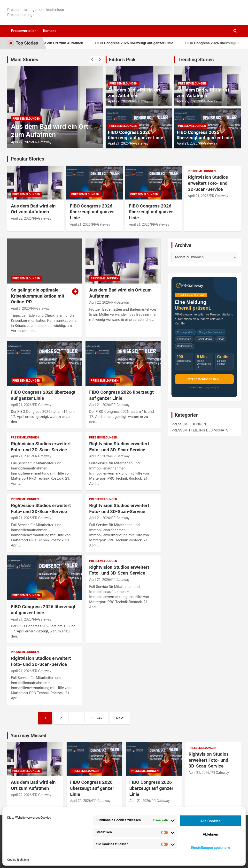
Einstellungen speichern (210, 848)
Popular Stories (27, 159)
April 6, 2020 (20, 308)
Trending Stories (196, 60)
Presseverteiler (23, 31)
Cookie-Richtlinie (18, 860)
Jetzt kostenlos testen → (204, 379)
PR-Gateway (42, 142)
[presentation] (93, 60)
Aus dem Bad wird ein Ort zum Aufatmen (61, 43)
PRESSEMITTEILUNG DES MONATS (200, 430)
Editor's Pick (122, 60)
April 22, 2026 (21, 142)
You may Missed (29, 736)
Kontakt (49, 31)
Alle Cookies (210, 821)
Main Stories (24, 60)
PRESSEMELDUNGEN (26, 119)
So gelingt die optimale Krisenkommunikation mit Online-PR (38, 296)
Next (120, 718)
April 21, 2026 (118, 143)
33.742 (97, 718)
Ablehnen (210, 834)
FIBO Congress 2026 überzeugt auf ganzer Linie (145, 43)
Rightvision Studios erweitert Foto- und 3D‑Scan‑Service (208, 183)
